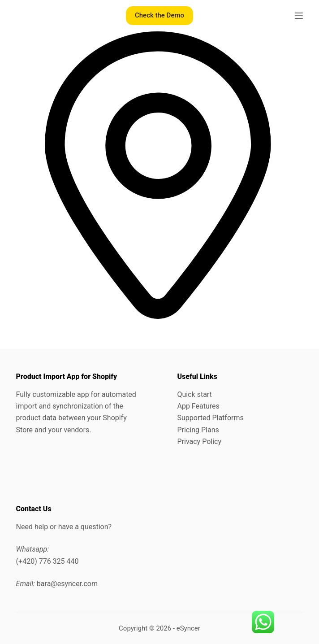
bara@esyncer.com (67, 584)
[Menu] (299, 16)
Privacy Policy (199, 442)
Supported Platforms (210, 418)
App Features (198, 406)
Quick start (194, 394)
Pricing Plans (198, 430)
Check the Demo (159, 15)
